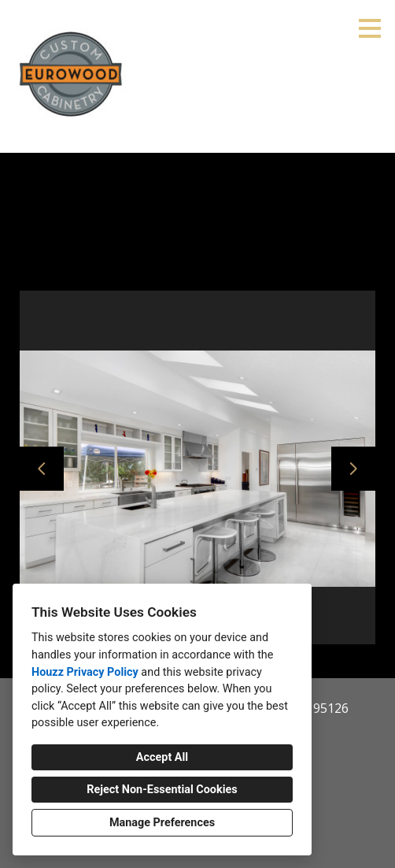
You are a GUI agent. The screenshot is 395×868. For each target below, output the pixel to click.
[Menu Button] (370, 28)
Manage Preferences (162, 823)
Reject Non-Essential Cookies (162, 790)
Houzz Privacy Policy (85, 672)
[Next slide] (353, 469)
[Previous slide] (42, 469)
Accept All (162, 757)
